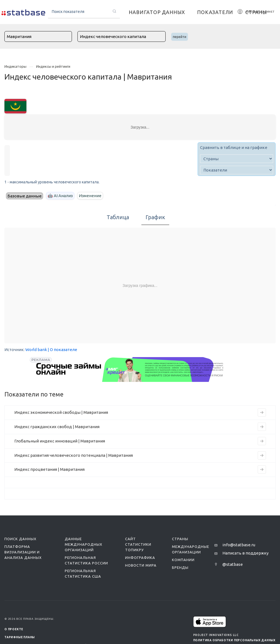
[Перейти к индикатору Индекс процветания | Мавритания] (262, 469)
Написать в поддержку (245, 553)
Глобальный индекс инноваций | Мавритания (60, 441)
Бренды (180, 567)
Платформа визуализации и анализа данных (23, 552)
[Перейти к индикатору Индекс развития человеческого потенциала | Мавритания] (262, 455)
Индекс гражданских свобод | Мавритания (57, 427)
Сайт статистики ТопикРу (138, 544)
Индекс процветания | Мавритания (49, 469)
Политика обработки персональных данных (234, 640)
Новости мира (141, 565)
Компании (183, 560)
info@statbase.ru (239, 545)
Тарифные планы (20, 637)
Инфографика (140, 558)
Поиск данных (20, 539)
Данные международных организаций (84, 544)
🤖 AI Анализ (60, 196)
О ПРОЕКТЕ (14, 629)
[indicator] (237, 170)
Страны (180, 539)
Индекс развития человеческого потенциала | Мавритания (74, 455)
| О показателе (62, 350)
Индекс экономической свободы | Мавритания (61, 412)
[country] (237, 159)
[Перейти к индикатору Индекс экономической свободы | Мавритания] (262, 412)
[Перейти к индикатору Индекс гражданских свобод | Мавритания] (262, 427)
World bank (36, 350)
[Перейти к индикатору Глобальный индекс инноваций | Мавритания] (262, 441)
